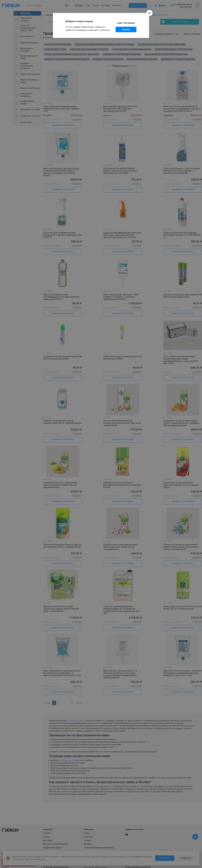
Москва (126, 29)
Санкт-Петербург (126, 23)
